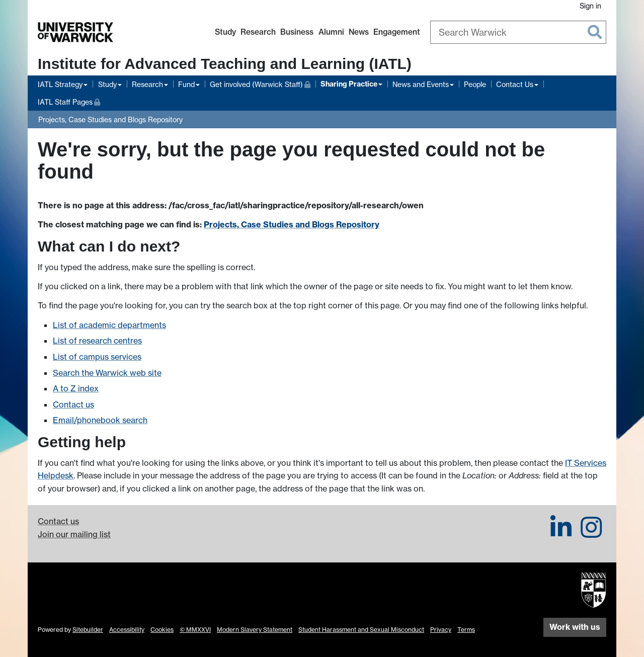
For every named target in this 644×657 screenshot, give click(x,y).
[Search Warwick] (518, 32)
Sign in (590, 6)
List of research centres (97, 341)
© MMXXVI (195, 630)
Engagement (397, 32)
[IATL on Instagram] (591, 533)
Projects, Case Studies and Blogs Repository (110, 119)
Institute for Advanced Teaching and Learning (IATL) (225, 64)
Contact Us (515, 84)
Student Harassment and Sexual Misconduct (361, 630)
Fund (186, 84)
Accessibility (127, 630)
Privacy (441, 630)
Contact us (73, 404)
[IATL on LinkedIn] (561, 533)
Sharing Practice (349, 84)
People (475, 84)
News (359, 32)
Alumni (331, 32)
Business (297, 32)
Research (258, 32)
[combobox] (518, 32)
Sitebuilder (88, 630)
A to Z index (76, 388)
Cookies (162, 630)
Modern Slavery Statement (255, 630)
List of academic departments (109, 325)
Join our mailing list (74, 534)
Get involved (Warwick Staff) (260, 83)
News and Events (421, 84)
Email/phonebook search (100, 420)
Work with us (575, 627)
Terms (466, 630)
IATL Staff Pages (69, 101)
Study (225, 32)
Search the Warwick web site (107, 373)
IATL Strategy (60, 84)
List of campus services (97, 357)
